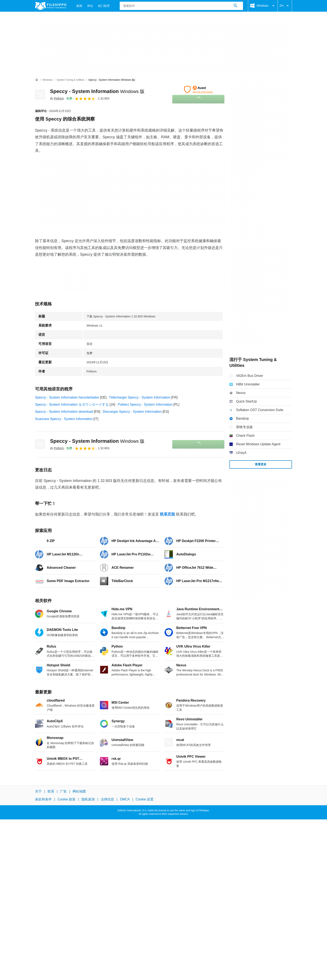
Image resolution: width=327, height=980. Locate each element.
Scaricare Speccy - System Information (64, 419)
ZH (285, 6)
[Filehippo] (51, 6)
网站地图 (79, 791)
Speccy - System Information (97, 91)
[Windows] (47, 80)
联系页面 (167, 514)
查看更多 (261, 464)
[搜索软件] (235, 6)
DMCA (125, 799)
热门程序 (104, 6)
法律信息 (107, 799)
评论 (90, 6)
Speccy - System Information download (64, 412)
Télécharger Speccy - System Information (140, 397)
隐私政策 (88, 799)
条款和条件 (43, 799)
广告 (63, 791)
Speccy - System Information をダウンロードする (72, 404)
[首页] (37, 80)
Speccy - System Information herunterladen (67, 397)
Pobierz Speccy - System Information (145, 404)
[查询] (181, 6)
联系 (51, 791)
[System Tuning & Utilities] (70, 80)
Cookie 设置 (145, 799)
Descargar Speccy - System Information (132, 412)
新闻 (79, 6)
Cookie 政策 (67, 799)
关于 (38, 791)
